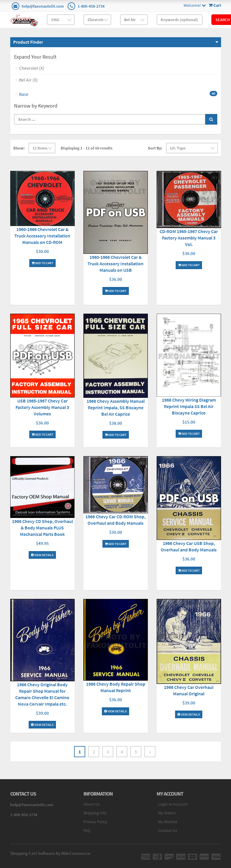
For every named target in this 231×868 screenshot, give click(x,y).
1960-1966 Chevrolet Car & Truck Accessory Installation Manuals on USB (115, 264)
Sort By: (155, 148)
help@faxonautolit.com (43, 6)
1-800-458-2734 (91, 6)
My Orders (167, 813)
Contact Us (168, 830)
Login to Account (173, 804)
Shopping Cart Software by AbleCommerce (50, 853)
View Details (42, 555)
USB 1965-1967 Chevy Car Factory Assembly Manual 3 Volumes (42, 407)
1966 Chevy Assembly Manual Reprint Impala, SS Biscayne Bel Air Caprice (116, 407)
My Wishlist (168, 822)
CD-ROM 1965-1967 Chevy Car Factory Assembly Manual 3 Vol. (189, 238)
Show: (19, 148)
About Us (91, 804)
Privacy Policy (95, 822)
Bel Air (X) (28, 80)
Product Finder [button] (28, 42)
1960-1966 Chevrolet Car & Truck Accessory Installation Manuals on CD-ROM (42, 236)
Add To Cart (42, 263)
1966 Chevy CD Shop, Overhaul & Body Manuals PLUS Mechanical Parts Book (42, 528)
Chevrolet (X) (32, 68)
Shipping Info (95, 813)
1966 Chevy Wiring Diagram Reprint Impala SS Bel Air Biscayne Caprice (189, 406)
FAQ (87, 830)
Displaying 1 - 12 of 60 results (87, 148)
